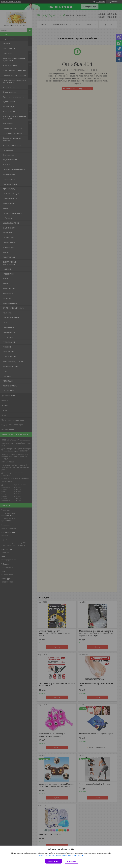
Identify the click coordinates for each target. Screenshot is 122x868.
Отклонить (72, 861)
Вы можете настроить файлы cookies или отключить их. (60, 856)
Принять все (53, 861)
